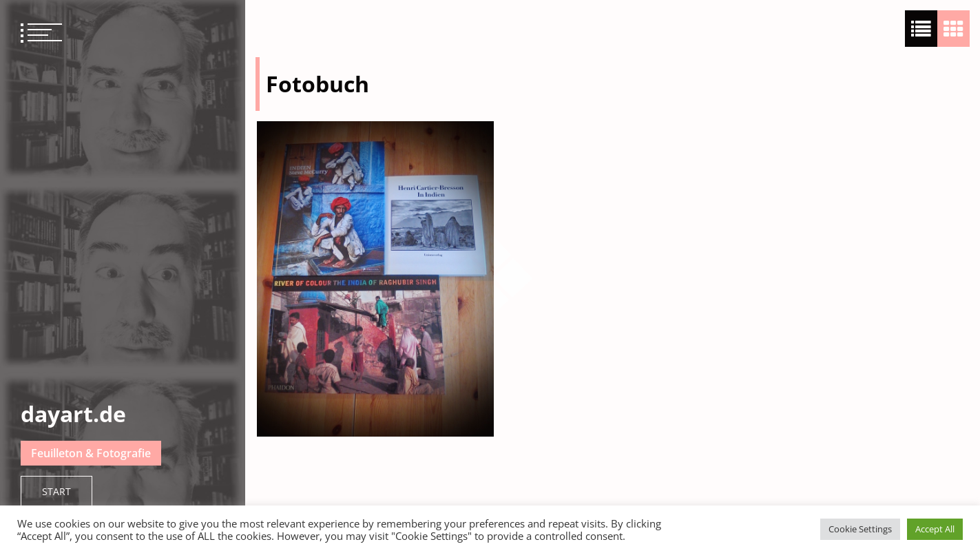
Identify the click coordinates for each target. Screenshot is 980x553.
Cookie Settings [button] (860, 529)
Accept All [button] (935, 529)
